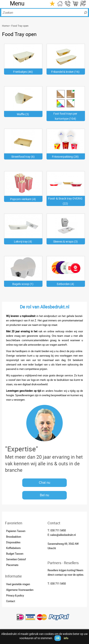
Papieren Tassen (16, 531)
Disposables (13, 542)
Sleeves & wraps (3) (65, 241)
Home (5, 26)
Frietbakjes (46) (23, 72)
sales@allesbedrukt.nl (63, 535)
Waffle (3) (23, 114)
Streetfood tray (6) (23, 157)
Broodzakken (14, 537)
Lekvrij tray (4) (23, 241)
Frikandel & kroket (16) (65, 72)
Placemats (12, 565)
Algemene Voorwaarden (20, 590)
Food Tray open (20, 26)
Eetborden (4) (65, 284)
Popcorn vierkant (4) (23, 199)
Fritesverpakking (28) (65, 157)
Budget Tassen (15, 554)
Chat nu (44, 483)
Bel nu (44, 495)
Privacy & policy (15, 595)
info (66, 638)
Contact (11, 601)
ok (58, 638)
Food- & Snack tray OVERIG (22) (65, 201)
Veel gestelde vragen (18, 584)
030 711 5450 (58, 530)
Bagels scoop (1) (23, 284)
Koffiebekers (13, 548)
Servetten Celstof (16, 559)
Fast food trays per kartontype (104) (65, 116)
